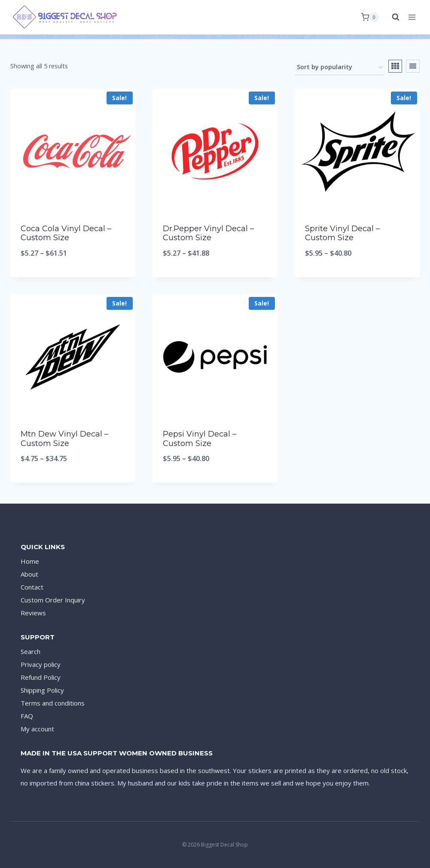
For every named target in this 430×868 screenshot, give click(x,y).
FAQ (27, 716)
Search (30, 651)
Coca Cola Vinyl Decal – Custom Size (66, 233)
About (29, 574)
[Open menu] (412, 17)
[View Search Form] (391, 17)
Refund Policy (41, 677)
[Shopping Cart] (370, 17)
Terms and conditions (53, 703)
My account (37, 729)
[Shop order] (340, 68)
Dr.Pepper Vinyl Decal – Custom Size (208, 233)
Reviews (33, 613)
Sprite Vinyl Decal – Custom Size (342, 233)
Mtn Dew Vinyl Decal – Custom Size (64, 439)
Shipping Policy (42, 690)
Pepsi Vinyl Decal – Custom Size (200, 439)
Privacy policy (41, 664)
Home (30, 561)
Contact (32, 587)
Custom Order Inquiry (53, 600)
